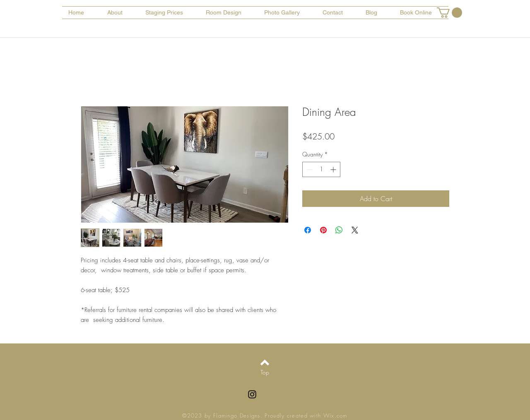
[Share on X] (355, 230)
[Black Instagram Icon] (252, 394)
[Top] (265, 372)
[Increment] (334, 169)
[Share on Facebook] (308, 230)
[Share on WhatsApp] (339, 230)
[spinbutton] (321, 169)
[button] (449, 13)
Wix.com (335, 415)
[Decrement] (309, 169)
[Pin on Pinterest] (323, 230)
